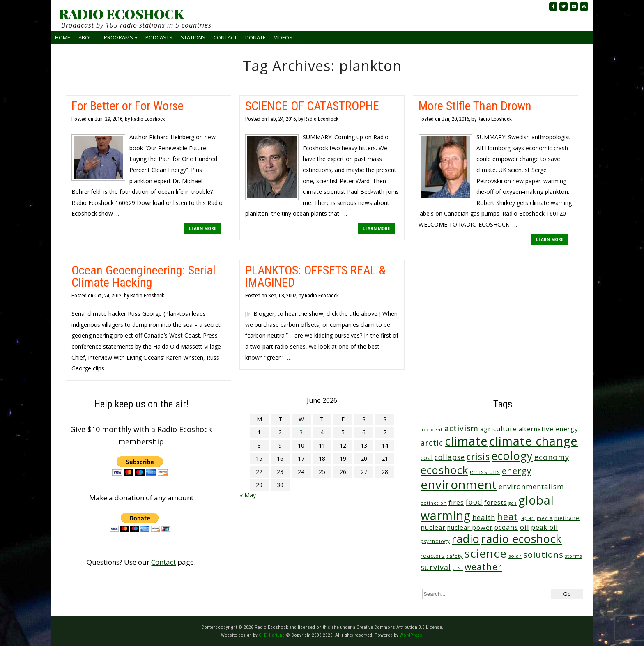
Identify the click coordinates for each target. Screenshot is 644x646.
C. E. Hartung (272, 635)
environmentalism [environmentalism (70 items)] (531, 486)
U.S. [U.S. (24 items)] (458, 568)
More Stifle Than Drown (475, 106)
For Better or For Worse (128, 106)
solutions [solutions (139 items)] (543, 554)
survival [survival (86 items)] (436, 567)
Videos (283, 37)
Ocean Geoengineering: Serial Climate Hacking (144, 276)
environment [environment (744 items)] (459, 485)
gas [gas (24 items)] (513, 503)
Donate (255, 37)
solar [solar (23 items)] (515, 556)
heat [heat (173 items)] (507, 516)
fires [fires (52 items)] (456, 502)
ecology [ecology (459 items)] (512, 456)
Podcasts (159, 37)
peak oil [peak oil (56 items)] (544, 527)
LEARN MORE (203, 228)
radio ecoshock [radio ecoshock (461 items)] (522, 539)
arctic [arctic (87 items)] (432, 443)
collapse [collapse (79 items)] (450, 457)
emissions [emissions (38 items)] (485, 472)
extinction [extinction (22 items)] (434, 503)
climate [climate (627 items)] (466, 441)
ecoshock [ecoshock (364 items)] (444, 470)
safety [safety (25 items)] (455, 556)
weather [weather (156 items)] (483, 567)
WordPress (411, 635)
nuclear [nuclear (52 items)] (433, 527)
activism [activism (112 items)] (461, 428)
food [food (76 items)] (474, 502)
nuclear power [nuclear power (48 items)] (470, 527)
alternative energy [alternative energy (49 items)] (549, 429)
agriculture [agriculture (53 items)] (499, 429)
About (87, 37)
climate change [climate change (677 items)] (534, 441)
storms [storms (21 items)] (574, 556)
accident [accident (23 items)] (432, 429)
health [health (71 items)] (484, 517)
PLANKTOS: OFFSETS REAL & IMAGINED (315, 276)
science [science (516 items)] (486, 553)
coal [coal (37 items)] (427, 458)
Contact (225, 37)
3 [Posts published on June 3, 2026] (301, 432)
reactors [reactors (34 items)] (433, 556)
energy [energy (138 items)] (517, 471)
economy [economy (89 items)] (552, 457)
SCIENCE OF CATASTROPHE (312, 106)
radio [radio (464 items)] (466, 539)
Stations (193, 37)
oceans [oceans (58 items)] (506, 527)
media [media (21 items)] (545, 518)
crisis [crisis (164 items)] (478, 456)
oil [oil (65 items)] (525, 527)
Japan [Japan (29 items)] (527, 518)
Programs (118, 37)
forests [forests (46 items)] (496, 502)
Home (63, 37)
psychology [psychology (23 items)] (435, 541)
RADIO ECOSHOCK (121, 14)
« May (248, 495)
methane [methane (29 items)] (567, 518)
